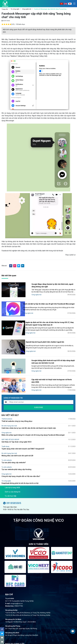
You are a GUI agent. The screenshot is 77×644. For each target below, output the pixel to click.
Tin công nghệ (15, 9)
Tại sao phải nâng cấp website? (14, 457)
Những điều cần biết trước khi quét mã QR (17, 450)
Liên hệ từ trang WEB (12, 482)
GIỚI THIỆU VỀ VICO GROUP (10, 434)
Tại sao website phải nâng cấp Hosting (16, 463)
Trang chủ (5, 9)
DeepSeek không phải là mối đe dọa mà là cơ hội (20, 477)
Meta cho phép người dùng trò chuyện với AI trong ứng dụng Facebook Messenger (33, 429)
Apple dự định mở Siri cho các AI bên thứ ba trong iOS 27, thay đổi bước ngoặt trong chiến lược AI (51, 320)
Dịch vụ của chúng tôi (13, 486)
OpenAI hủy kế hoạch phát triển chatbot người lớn (46, 338)
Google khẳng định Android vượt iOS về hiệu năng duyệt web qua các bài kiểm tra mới (50, 357)
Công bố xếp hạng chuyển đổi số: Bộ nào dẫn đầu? (21, 470)
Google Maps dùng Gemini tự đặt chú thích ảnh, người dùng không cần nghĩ (50, 284)
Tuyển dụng (5, 440)
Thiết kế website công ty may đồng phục (17, 415)
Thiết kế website (7, 413)
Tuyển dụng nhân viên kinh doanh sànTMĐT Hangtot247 (23, 443)
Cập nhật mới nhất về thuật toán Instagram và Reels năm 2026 (51, 375)
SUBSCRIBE (39, 401)
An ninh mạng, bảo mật (9, 420)
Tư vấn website (7, 454)
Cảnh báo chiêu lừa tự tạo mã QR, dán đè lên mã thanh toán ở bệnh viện (29, 422)
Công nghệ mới (27, 9)
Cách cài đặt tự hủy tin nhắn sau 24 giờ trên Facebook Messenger (48, 302)
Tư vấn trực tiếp (11, 490)
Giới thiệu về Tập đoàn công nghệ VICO (17, 436)
